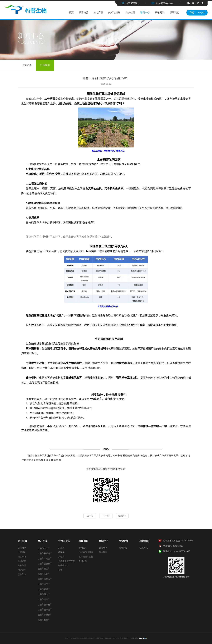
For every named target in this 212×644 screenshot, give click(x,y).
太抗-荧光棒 (45, 563)
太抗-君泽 (44, 599)
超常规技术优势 (86, 557)
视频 (60, 570)
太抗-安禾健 (45, 604)
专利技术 (83, 548)
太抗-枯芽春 (45, 553)
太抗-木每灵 (45, 558)
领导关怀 (22, 570)
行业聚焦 (45, 65)
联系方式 (144, 548)
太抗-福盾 (44, 589)
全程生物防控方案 (67, 561)
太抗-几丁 (44, 548)
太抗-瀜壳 (44, 584)
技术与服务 (114, 12)
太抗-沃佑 (44, 574)
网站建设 (125, 638)
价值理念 (22, 552)
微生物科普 (63, 565)
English (202, 13)
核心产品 (98, 12)
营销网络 (160, 12)
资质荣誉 (22, 565)
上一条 (89, 516)
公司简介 (22, 548)
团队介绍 (22, 557)
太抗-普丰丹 (45, 609)
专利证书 (83, 561)
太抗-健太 (44, 594)
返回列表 (123, 516)
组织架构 (22, 561)
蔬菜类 (61, 552)
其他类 (61, 557)
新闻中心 (145, 12)
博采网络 (134, 638)
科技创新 (130, 12)
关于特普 (84, 12)
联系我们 (174, 12)
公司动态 (27, 65)
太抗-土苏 (44, 568)
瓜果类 (61, 548)
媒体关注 (22, 574)
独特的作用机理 (86, 552)
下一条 (106, 516)
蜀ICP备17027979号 (113, 638)
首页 (71, 12)
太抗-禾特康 (45, 615)
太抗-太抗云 (45, 579)
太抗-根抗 (44, 620)
